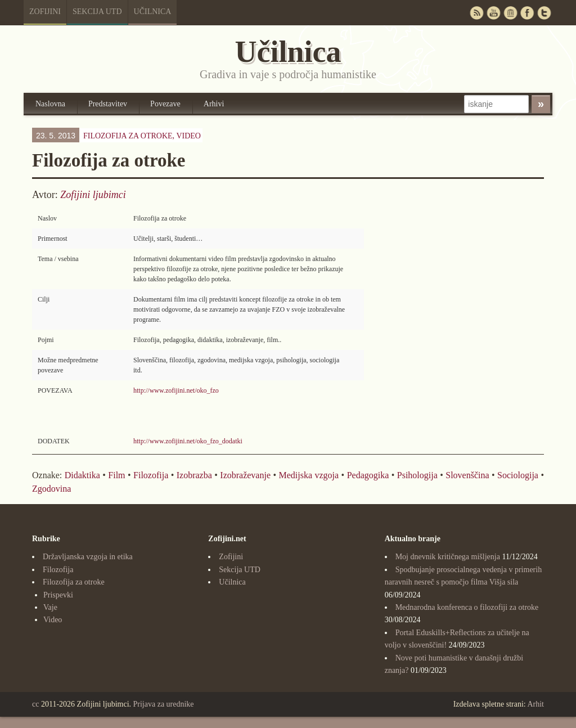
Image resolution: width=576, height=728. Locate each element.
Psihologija (417, 475)
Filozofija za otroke (74, 582)
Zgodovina (51, 489)
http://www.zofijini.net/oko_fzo (176, 390)
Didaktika (82, 475)
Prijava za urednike (164, 704)
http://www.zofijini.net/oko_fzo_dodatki (188, 441)
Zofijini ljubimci (93, 195)
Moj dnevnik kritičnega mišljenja (448, 557)
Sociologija (518, 475)
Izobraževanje (245, 475)
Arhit (535, 704)
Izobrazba (194, 475)
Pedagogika (368, 475)
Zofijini (45, 12)
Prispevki (58, 595)
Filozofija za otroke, (142, 136)
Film (116, 475)
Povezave (165, 104)
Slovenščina (467, 475)
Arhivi (214, 104)
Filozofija (151, 475)
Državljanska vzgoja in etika (88, 557)
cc (35, 704)
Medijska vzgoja (309, 475)
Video (188, 136)
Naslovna (50, 104)
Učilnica (153, 12)
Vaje (50, 607)
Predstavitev (108, 104)
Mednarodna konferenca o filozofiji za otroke (467, 607)
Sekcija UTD (97, 12)
